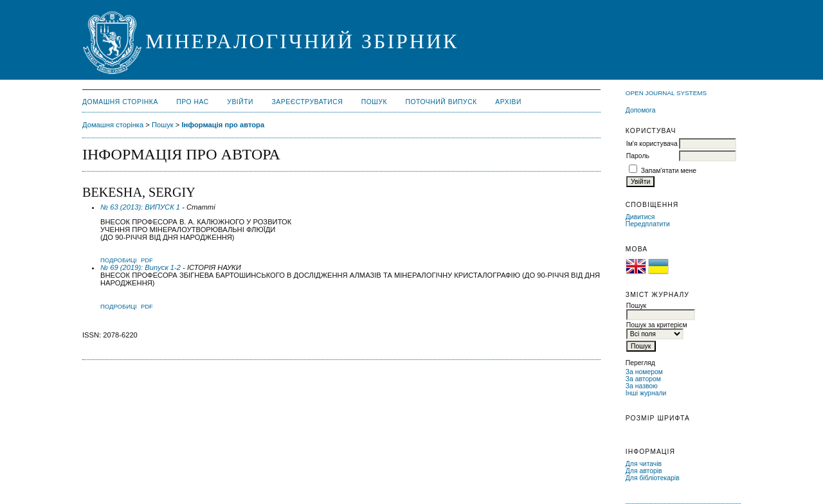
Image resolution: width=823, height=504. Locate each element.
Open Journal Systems (666, 93)
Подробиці (119, 260)
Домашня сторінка (120, 102)
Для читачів (644, 464)
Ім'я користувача (652, 144)
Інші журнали (646, 393)
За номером (644, 372)
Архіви (508, 102)
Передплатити (648, 224)
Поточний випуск (441, 102)
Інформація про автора (223, 125)
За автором (643, 379)
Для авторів (644, 471)
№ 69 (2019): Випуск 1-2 (140, 267)
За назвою (642, 386)
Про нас (193, 102)
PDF (147, 260)
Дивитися (640, 217)
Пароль (638, 156)
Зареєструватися (308, 102)
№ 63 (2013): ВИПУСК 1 (140, 207)
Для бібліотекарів (653, 478)
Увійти (240, 102)
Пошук (374, 102)
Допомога (641, 110)
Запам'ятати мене (669, 171)
